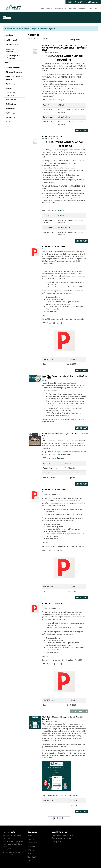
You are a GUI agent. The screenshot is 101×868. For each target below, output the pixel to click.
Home (42, 8)
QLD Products (11, 104)
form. (44, 755)
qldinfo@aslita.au (64, 117)
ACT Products (11, 84)
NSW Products (11, 100)
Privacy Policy (57, 842)
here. (75, 751)
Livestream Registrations (11, 50)
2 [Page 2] (55, 818)
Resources (72, 8)
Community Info (60, 8)
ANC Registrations (12, 45)
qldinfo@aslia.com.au (72, 473)
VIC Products (11, 117)
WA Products (10, 122)
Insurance (8, 63)
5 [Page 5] (62, 818)
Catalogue (60, 100)
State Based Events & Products (13, 78)
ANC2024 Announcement (12, 852)
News (90, 8)
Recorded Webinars (12, 68)
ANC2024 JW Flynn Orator (12, 836)
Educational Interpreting (14, 72)
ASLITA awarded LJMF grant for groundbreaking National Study (13, 844)
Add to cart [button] (82, 130)
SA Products (10, 109)
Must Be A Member (79, 711)
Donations (9, 35)
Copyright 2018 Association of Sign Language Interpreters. (62, 837)
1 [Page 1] (52, 818)
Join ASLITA (79, 2)
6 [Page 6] (65, 818)
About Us (49, 8)
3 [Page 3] (57, 818)
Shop (96, 8)
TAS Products (11, 113)
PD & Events (82, 8)
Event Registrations (12, 40)
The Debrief (32, 857)
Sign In (70, 2)
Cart (92, 2)
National (9, 88)
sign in (52, 29)
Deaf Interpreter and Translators (14, 57)
